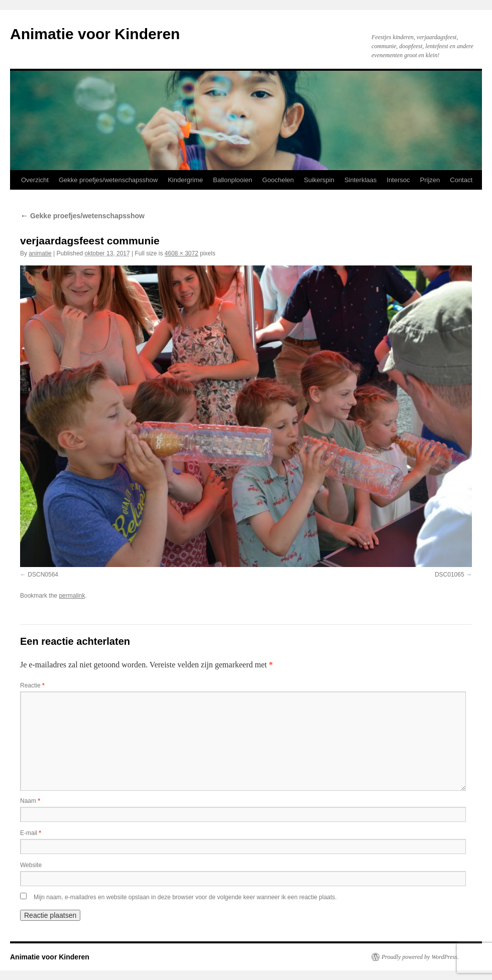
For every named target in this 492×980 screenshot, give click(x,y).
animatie (40, 253)
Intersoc (398, 180)
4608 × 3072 (181, 253)
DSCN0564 (43, 575)
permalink (72, 596)
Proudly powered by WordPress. (420, 957)
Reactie (32, 685)
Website (31, 865)
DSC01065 (450, 575)
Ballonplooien (232, 180)
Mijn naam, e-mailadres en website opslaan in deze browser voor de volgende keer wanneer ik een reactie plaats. (185, 897)
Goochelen (278, 180)
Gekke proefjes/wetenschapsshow (108, 180)
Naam (30, 801)
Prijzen (430, 180)
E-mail (31, 833)
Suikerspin (319, 180)
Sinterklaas (360, 180)
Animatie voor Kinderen (95, 34)
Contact (461, 180)
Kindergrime (185, 180)
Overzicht (35, 180)
